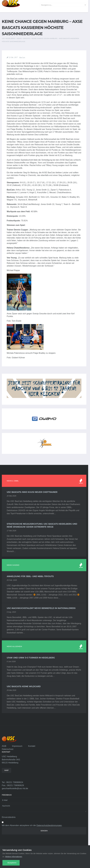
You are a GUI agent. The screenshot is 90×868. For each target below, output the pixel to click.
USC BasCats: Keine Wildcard (24, 686)
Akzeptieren (12, 863)
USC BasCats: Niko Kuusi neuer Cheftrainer (32, 492)
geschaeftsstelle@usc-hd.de (15, 788)
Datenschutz (8, 749)
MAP (6, 770)
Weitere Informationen (14, 857)
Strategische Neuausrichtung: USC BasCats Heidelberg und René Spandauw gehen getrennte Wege (42, 525)
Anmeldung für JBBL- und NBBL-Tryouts (30, 576)
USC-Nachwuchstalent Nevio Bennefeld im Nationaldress (41, 608)
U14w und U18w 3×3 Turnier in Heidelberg (31, 658)
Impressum (17, 746)
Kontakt (32, 746)
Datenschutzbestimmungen (49, 825)
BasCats (22, 58)
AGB (4, 746)
